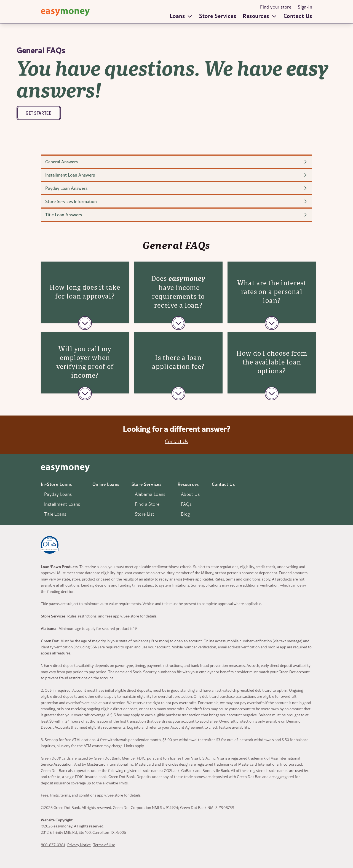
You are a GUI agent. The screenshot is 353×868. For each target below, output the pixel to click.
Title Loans (55, 514)
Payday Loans (58, 494)
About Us (190, 494)
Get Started (39, 113)
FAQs (186, 504)
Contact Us (298, 16)
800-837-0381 (53, 845)
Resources (188, 484)
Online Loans (106, 484)
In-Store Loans (56, 484)
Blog (185, 514)
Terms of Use (104, 845)
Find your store (276, 7)
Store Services (218, 16)
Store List (145, 514)
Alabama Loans (150, 494)
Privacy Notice (79, 845)
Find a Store (147, 504)
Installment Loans (62, 504)
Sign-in (305, 7)
